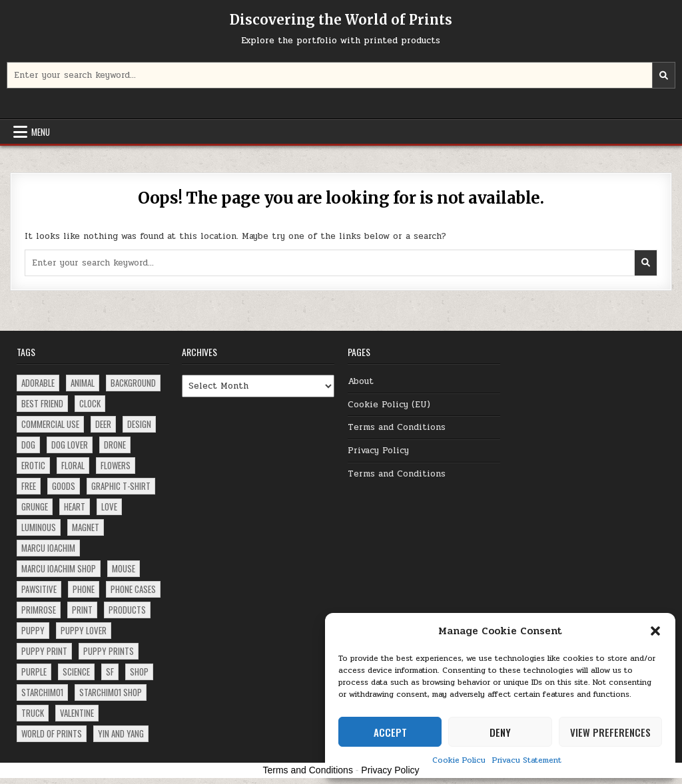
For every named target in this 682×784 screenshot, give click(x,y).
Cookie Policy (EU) (389, 405)
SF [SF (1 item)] (110, 672)
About (361, 381)
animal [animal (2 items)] (83, 383)
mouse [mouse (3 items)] (124, 568)
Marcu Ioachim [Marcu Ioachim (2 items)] (48, 548)
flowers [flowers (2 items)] (116, 465)
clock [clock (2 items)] (90, 403)
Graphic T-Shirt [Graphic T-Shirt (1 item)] (121, 486)
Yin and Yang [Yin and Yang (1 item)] (121, 733)
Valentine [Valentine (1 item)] (77, 713)
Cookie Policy (459, 760)
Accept (390, 732)
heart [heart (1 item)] (75, 506)
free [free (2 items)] (29, 486)
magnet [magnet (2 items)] (86, 527)
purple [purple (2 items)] (34, 672)
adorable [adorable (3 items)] (38, 383)
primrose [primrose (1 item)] (39, 610)
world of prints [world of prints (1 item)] (52, 733)
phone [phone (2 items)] (84, 589)
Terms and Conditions (397, 427)
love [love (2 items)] (109, 506)
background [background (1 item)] (133, 383)
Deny (500, 732)
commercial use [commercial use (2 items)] (50, 424)
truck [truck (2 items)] (33, 713)
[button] (655, 631)
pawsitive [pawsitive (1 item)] (39, 589)
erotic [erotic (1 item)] (33, 465)
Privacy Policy (378, 451)
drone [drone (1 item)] (115, 445)
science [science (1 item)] (76, 672)
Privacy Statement (527, 760)
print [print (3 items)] (82, 610)
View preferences (610, 732)
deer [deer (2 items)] (103, 424)
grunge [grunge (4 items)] (35, 506)
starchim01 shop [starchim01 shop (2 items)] (111, 692)
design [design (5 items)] (139, 424)
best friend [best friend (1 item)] (42, 403)
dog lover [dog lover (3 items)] (70, 445)
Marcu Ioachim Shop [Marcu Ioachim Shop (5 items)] (59, 568)
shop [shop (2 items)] (139, 672)
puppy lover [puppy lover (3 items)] (84, 630)
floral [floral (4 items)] (73, 465)
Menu (41, 132)
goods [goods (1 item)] (64, 486)
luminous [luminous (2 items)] (39, 527)
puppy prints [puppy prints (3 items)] (109, 651)
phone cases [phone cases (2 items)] (133, 589)
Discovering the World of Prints (341, 20)
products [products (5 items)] (127, 610)
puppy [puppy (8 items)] (33, 630)
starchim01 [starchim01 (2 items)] (42, 692)
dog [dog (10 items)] (28, 445)
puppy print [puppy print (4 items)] (44, 651)
